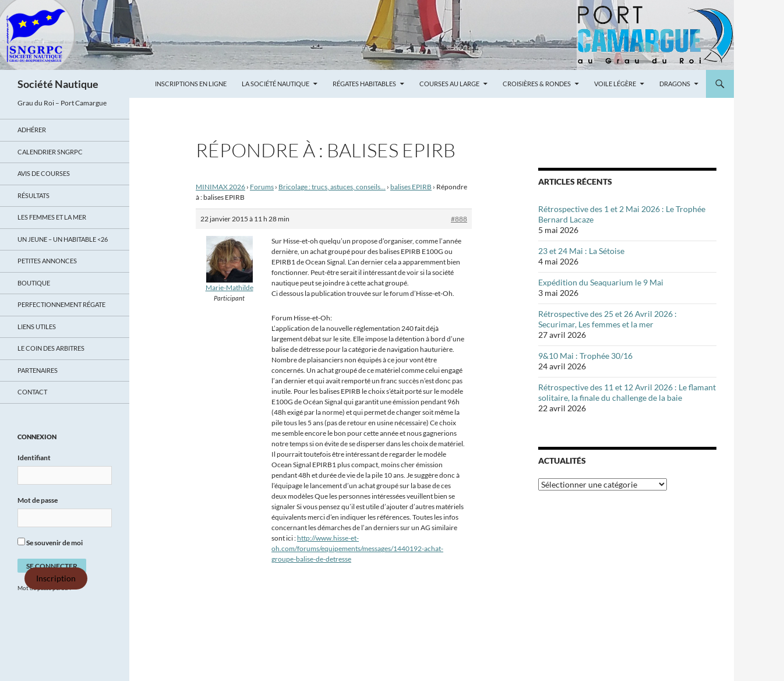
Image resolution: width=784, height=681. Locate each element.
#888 (459, 219)
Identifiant (34, 458)
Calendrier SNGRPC (50, 152)
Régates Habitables (364, 84)
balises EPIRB (411, 187)
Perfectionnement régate (61, 304)
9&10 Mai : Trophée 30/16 (585, 356)
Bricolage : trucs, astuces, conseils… (332, 187)
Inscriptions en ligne (191, 84)
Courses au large (449, 84)
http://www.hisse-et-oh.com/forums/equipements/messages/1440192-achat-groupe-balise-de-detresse (357, 548)
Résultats (33, 195)
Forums (262, 187)
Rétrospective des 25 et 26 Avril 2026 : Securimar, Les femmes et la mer (608, 319)
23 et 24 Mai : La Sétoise (581, 251)
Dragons (675, 84)
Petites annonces (47, 261)
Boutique (34, 283)
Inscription (56, 578)
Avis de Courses (44, 173)
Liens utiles (37, 327)
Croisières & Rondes (537, 84)
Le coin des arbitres (51, 348)
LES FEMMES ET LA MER (52, 217)
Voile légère (615, 84)
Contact (32, 392)
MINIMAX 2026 (220, 187)
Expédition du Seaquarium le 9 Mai (601, 282)
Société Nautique (58, 84)
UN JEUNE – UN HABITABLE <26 (63, 239)
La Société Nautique (276, 84)
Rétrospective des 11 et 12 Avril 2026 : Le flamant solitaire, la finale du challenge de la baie (627, 392)
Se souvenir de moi (50, 542)
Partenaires (38, 370)
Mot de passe (38, 500)
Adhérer (32, 130)
